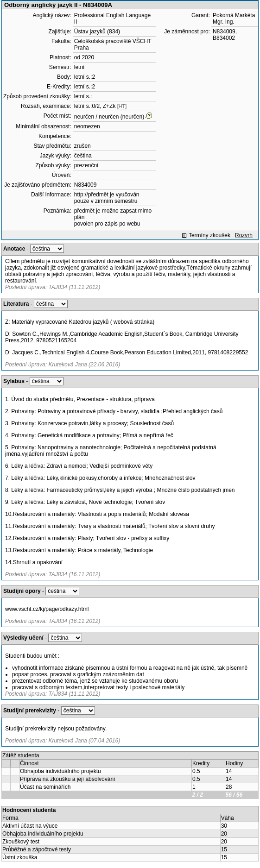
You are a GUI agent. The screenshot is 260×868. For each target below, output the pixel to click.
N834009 (86, 185)
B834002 (224, 38)
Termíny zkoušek (209, 235)
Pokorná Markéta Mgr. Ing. (234, 19)
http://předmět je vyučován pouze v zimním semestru (107, 198)
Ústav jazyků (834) (97, 31)
